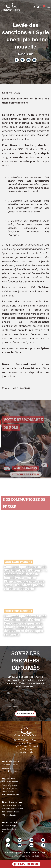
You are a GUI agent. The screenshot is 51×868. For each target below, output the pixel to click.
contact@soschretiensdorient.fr (26, 752)
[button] (49, 7)
